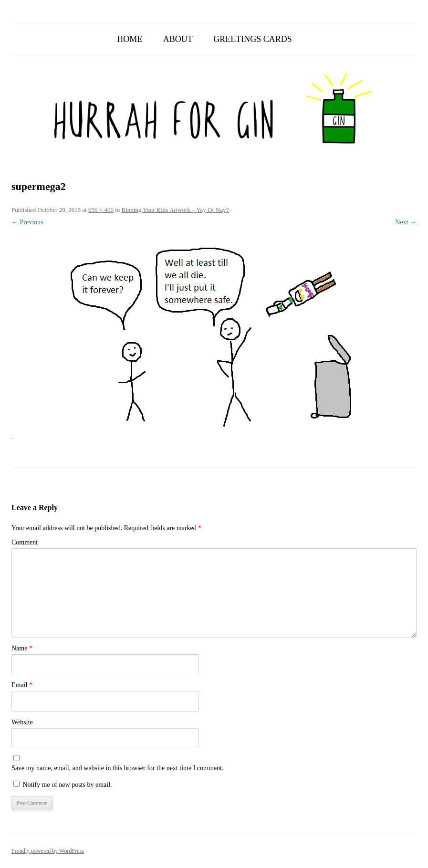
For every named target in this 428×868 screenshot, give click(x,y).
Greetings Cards (253, 39)
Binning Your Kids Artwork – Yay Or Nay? (175, 210)
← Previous (27, 222)
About (178, 39)
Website (22, 722)
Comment (25, 542)
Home (130, 39)
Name (22, 648)
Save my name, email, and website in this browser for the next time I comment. (117, 768)
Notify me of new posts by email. (68, 785)
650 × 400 (101, 210)
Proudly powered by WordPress (48, 851)
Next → (406, 222)
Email (22, 685)
